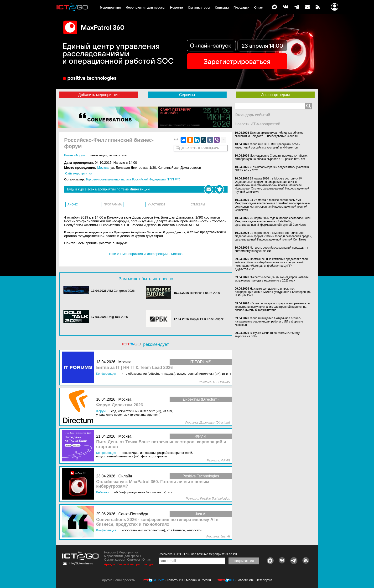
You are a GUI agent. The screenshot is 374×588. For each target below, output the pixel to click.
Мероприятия (110, 8)
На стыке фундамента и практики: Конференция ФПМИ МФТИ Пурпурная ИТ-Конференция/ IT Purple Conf (273, 292)
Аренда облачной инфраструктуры (129, 564)
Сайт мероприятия (79, 173)
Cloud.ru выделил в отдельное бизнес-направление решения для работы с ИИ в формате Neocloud (269, 322)
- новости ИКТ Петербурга (253, 580)
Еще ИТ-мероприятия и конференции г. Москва (146, 254)
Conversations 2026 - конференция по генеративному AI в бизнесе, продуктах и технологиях (157, 522)
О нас (259, 8)
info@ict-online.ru (81, 563)
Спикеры (222, 8)
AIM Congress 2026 (121, 291)
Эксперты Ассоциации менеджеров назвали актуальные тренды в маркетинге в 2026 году (272, 279)
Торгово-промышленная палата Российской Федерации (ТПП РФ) (133, 179)
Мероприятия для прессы (145, 8)
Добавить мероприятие (99, 95)
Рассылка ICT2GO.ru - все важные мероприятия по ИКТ (199, 554)
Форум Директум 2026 (120, 405)
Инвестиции (99, 155)
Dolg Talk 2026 (118, 317)
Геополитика (118, 155)
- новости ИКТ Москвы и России (188, 580)
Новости (177, 8)
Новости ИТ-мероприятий (257, 124)
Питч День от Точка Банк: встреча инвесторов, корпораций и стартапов (161, 444)
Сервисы (187, 95)
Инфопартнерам (275, 95)
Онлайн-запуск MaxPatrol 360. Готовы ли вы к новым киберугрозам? (153, 484)
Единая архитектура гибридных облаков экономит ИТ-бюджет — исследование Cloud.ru (269, 134)
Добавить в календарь (200, 148)
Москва (103, 168)
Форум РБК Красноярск (207, 319)
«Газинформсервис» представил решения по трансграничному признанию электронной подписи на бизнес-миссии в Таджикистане (272, 307)
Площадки (241, 8)
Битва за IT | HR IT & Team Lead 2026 (134, 368)
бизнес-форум (74, 155)
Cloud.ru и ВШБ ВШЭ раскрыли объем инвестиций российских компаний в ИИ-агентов (268, 146)
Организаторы (199, 8)
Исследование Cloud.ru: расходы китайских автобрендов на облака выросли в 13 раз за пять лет (271, 157)
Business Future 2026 (205, 293)
